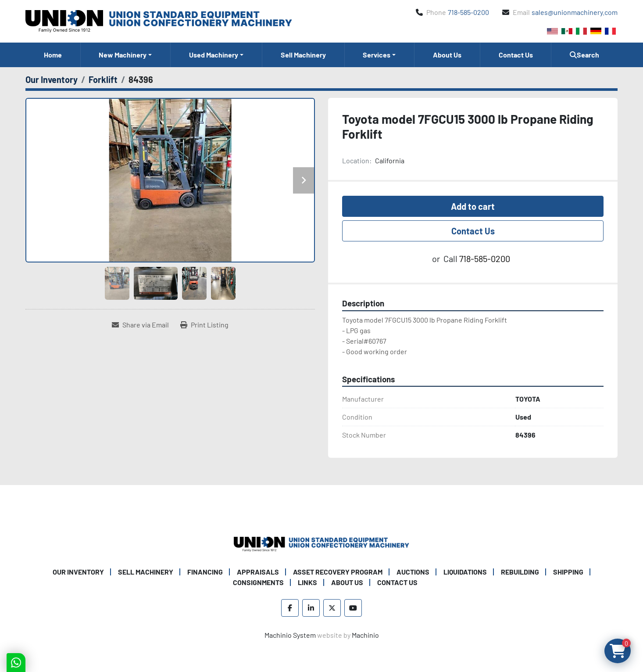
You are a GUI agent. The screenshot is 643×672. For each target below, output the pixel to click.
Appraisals (258, 572)
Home (53, 55)
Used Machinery (214, 55)
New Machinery (123, 55)
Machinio (365, 635)
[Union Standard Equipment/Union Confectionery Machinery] (321, 543)
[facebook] (290, 608)
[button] (126, 55)
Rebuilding (520, 572)
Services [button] (377, 55)
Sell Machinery (303, 55)
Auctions (413, 572)
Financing (205, 572)
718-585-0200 (468, 12)
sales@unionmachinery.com (575, 12)
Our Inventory (78, 572)
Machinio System (290, 635)
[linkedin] (311, 608)
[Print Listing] (204, 325)
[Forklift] (103, 79)
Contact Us (516, 55)
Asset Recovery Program (338, 572)
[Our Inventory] (52, 79)
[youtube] (353, 608)
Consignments (258, 582)
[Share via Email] (140, 325)
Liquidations (465, 572)
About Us (447, 55)
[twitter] (332, 608)
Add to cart (473, 206)
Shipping (568, 572)
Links (307, 582)
